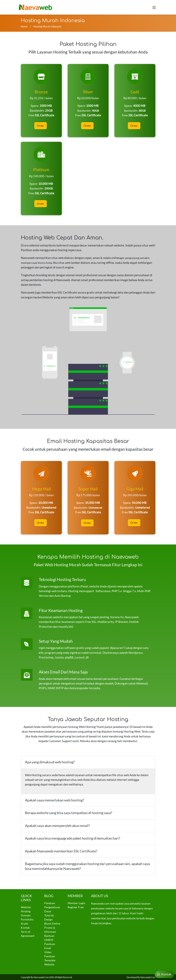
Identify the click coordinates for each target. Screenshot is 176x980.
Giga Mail (135, 488)
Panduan (50, 902)
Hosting (26, 911)
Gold (135, 92)
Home (24, 26)
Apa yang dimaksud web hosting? (50, 761)
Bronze (41, 92)
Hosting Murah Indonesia (47, 26)
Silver (88, 92)
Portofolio (27, 919)
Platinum (41, 169)
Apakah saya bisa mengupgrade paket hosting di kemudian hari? (73, 838)
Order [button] (41, 126)
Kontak (25, 927)
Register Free (76, 907)
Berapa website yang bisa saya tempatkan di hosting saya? (69, 812)
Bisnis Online (52, 923)
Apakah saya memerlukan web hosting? (54, 799)
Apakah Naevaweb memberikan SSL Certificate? (61, 850)
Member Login (76, 902)
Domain (26, 915)
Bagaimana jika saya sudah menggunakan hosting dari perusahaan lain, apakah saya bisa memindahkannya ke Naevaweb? (87, 866)
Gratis (25, 923)
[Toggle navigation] (154, 7)
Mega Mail (41, 488)
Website (26, 907)
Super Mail (88, 488)
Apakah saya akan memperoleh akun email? (57, 825)
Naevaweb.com (41, 977)
